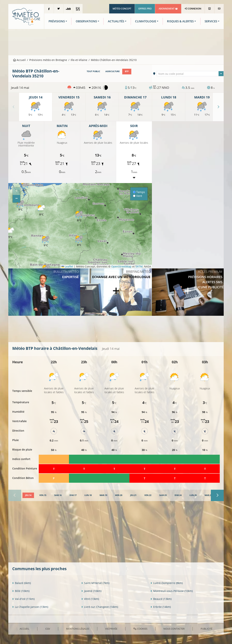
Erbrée (161, 607)
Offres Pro (145, 9)
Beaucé (161, 599)
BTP (127, 71)
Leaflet (67, 266)
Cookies (140, 629)
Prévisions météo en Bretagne (48, 60)
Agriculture (113, 71)
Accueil (19, 60)
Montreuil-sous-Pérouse (172, 591)
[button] (20, 206)
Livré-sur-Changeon (100, 607)
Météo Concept (122, 9)
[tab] (28, 495)
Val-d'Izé (23, 599)
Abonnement (168, 9)
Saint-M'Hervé (95, 583)
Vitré (90, 599)
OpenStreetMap (121, 266)
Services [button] (211, 21)
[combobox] (190, 74)
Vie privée (111, 629)
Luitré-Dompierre (167, 583)
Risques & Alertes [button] (180, 21)
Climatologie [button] (146, 21)
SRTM (139, 266)
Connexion (193, 9)
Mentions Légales (78, 629)
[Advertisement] (116, 42)
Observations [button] (86, 21)
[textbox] (190, 74)
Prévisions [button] (57, 21)
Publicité (206, 629)
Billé (21, 591)
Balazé (22, 583)
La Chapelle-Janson (30, 607)
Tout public (93, 71)
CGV (48, 629)
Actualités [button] (116, 21)
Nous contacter (174, 629)
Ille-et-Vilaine (79, 60)
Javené (91, 591)
